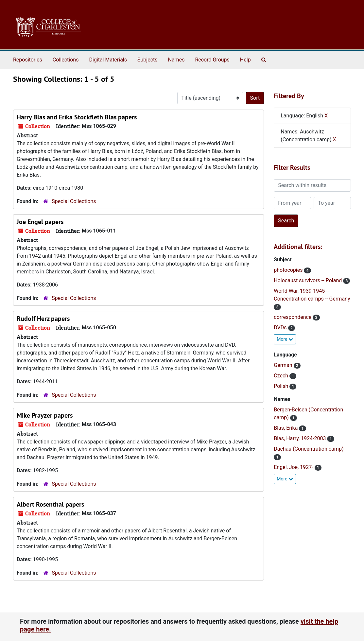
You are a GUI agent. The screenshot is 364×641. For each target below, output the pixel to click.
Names (176, 60)
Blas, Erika (286, 428)
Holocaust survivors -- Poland (308, 280)
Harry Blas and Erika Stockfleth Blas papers (77, 117)
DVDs (281, 328)
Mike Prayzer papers (45, 415)
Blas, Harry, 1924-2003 (300, 438)
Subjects (147, 60)
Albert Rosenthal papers (50, 504)
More (285, 339)
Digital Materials (108, 60)
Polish (282, 386)
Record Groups (212, 60)
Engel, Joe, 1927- (294, 467)
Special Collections (74, 201)
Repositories (28, 60)
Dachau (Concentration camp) (309, 449)
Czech (282, 376)
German (284, 365)
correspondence (293, 317)
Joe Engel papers (40, 222)
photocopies (289, 270)
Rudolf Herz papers (43, 319)
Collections (66, 60)
